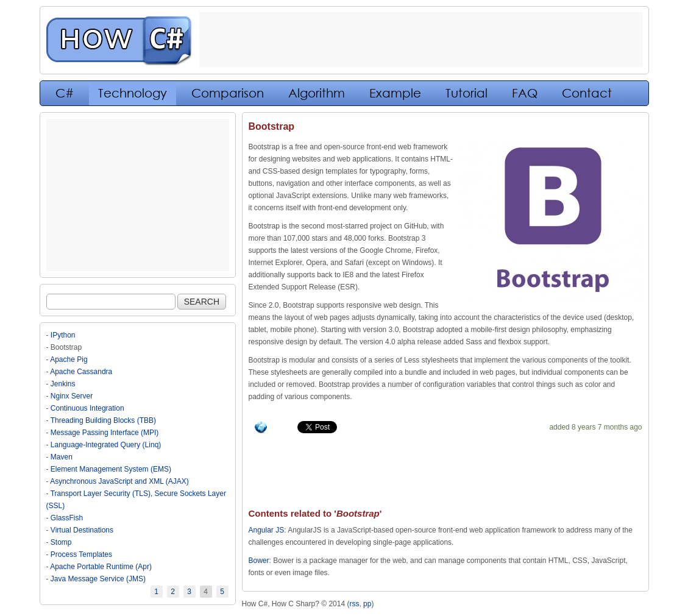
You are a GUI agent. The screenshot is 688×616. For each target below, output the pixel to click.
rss (354, 604)
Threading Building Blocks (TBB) (103, 420)
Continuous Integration (87, 408)
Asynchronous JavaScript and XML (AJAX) (119, 481)
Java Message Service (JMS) (98, 579)
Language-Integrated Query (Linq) (106, 445)
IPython (63, 335)
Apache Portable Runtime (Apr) (101, 567)
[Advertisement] (138, 195)
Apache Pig (69, 359)
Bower (259, 561)
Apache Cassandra (81, 372)
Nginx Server (72, 396)
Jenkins (63, 384)
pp (367, 604)
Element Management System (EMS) (111, 469)
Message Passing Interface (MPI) (105, 433)
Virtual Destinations (82, 530)
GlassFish (67, 518)
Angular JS (267, 530)
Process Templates (81, 554)
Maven (62, 457)
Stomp (61, 542)
